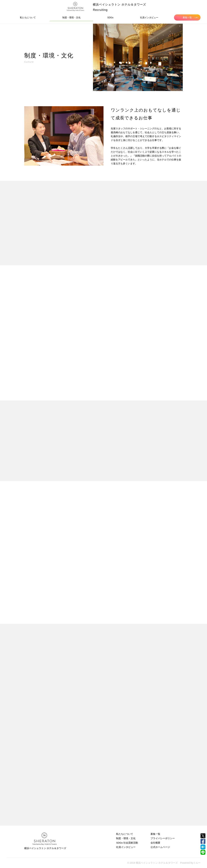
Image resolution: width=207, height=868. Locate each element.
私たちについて (28, 17)
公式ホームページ (160, 847)
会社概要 (155, 843)
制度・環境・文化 (71, 17)
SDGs (110, 17)
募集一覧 (190, 17)
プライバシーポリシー (163, 838)
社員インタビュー (149, 17)
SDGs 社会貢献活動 (127, 843)
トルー (197, 863)
